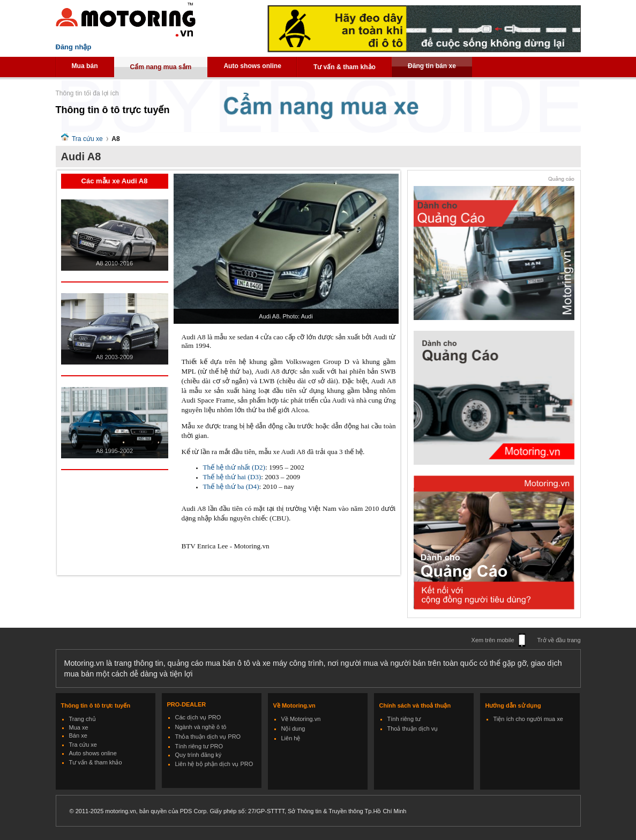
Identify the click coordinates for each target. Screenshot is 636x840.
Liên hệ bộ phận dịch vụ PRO (214, 764)
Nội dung (293, 729)
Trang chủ (83, 719)
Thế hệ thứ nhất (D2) (234, 467)
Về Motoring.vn (301, 719)
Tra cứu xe (87, 139)
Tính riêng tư (404, 719)
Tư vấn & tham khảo (345, 67)
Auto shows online (252, 66)
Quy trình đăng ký (199, 755)
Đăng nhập (74, 47)
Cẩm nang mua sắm (161, 67)
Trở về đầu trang (559, 640)
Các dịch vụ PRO (198, 717)
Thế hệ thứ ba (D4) (231, 486)
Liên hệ (291, 738)
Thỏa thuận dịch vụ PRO (208, 737)
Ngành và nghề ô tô (201, 727)
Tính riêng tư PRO (199, 746)
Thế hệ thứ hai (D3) (232, 477)
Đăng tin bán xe (432, 66)
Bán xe (78, 735)
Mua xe (79, 727)
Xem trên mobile (493, 640)
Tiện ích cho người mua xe (528, 719)
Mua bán (85, 66)
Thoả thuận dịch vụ (413, 729)
